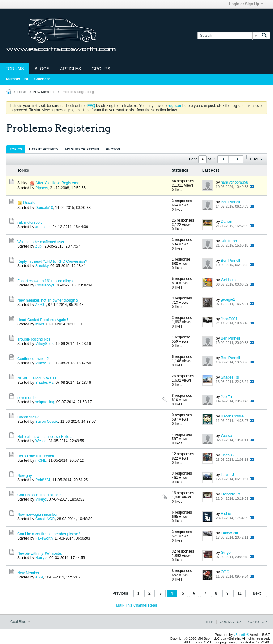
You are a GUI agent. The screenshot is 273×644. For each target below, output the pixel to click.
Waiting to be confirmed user (41, 242)
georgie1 (228, 299)
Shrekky (42, 266)
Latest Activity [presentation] (44, 149)
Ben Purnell (230, 202)
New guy (25, 476)
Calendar (42, 79)
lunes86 (227, 455)
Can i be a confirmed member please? (49, 534)
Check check (28, 417)
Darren (226, 222)
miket (40, 324)
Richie (226, 514)
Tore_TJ (227, 475)
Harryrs (41, 558)
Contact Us (231, 622)
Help (209, 622)
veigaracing (45, 402)
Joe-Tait (227, 397)
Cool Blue (20, 622)
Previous (120, 593)
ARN (39, 577)
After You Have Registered (57, 183)
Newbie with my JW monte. (40, 553)
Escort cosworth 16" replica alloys (45, 281)
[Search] (228, 36)
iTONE (41, 460)
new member (28, 398)
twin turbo (229, 241)
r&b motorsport (30, 222)
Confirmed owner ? (33, 359)
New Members (44, 92)
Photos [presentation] (113, 149)
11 (239, 593)
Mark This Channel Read (136, 605)
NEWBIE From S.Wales (37, 378)
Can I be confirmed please (39, 495)
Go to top (258, 622)
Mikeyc (41, 499)
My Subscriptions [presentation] (82, 149)
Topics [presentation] (16, 149)
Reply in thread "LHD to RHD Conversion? (52, 261)
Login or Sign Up (246, 4)
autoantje (43, 227)
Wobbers (228, 280)
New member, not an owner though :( (48, 300)
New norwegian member (37, 515)
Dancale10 (44, 208)
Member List (17, 79)
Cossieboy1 (45, 285)
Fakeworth (44, 538)
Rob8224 (43, 480)
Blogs (42, 69)
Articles (70, 69)
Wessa (41, 441)
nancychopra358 (235, 182)
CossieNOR (45, 519)
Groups (101, 69)
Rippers (42, 188)
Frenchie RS (231, 494)
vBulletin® (241, 635)
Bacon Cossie (47, 422)
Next (257, 593)
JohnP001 (229, 319)
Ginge (226, 553)
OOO (225, 572)
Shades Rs (44, 383)
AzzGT (40, 305)
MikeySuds (44, 344)
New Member (28, 573)
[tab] (16, 149)
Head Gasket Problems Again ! (43, 320)
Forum (22, 92)
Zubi (39, 246)
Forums (15, 69)
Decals (29, 203)
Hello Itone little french (36, 456)
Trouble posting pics (34, 339)
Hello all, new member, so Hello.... (45, 437)
